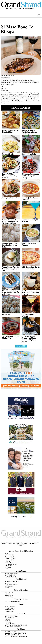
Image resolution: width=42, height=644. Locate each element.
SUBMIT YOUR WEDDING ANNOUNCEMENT (16, 636)
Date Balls (6, 315)
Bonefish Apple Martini (28, 316)
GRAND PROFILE (9, 610)
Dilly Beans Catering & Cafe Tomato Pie (31, 268)
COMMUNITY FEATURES (11, 616)
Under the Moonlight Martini (30, 221)
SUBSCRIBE (21, 545)
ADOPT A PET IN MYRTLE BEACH (13, 627)
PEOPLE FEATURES (10, 607)
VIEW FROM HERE (10, 624)
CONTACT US (18, 543)
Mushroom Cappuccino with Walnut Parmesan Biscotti (31, 293)
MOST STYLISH (9, 593)
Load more (21, 346)
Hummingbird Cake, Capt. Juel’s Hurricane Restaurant (10, 293)
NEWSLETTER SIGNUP (11, 564)
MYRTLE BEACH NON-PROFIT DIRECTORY (16, 625)
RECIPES (7, 588)
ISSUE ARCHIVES (9, 557)
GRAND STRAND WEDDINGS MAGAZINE (15, 633)
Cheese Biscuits (8, 154)
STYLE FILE (8, 594)
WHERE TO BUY (9, 555)
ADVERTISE (36, 543)
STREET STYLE (9, 596)
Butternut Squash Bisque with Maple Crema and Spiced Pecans (29, 339)
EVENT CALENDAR (10, 575)
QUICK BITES (8, 583)
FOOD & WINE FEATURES (12, 582)
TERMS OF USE (7, 543)
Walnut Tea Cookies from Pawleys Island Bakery (10, 245)
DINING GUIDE (9, 586)
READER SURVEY (10, 560)
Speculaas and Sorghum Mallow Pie (11, 337)
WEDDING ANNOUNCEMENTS (13, 635)
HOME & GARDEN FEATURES (13, 602)
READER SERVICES (10, 558)
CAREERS (27, 543)
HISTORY (7, 619)
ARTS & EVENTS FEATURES (12, 574)
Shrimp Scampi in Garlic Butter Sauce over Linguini (29, 132)
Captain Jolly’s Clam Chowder (30, 199)
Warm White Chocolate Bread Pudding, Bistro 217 (11, 269)
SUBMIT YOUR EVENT (11, 577)
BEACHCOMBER (9, 618)
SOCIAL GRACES (9, 611)
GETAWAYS (8, 621)
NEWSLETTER (9, 563)
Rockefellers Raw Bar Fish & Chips (10, 131)
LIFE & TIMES (8, 622)
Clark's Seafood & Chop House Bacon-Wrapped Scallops (10, 222)
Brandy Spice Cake (29, 154)
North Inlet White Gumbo (29, 245)
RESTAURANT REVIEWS (11, 585)
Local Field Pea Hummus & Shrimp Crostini (10, 176)
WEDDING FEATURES (11, 632)
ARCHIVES (8, 561)
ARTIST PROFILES (10, 608)
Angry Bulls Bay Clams (11, 198)
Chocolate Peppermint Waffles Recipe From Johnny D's (30, 176)
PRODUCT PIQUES (10, 597)
